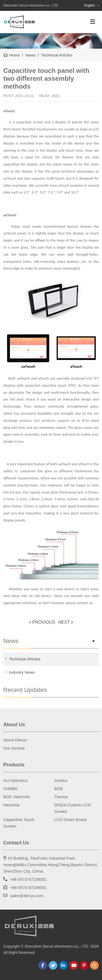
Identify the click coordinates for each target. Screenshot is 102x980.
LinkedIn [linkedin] (63, 965)
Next (64, 622)
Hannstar (12, 805)
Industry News (22, 672)
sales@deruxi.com (27, 896)
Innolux (61, 780)
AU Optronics (15, 780)
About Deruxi (15, 740)
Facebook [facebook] (43, 965)
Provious (44, 622)
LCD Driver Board (70, 820)
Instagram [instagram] (94, 965)
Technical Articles (25, 659)
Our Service (14, 748)
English (90, 5)
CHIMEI (10, 789)
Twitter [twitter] (53, 965)
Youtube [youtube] (74, 965)
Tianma (61, 797)
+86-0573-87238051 (28, 879)
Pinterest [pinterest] (84, 965)
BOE (59, 789)
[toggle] (93, 22)
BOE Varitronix (17, 797)
